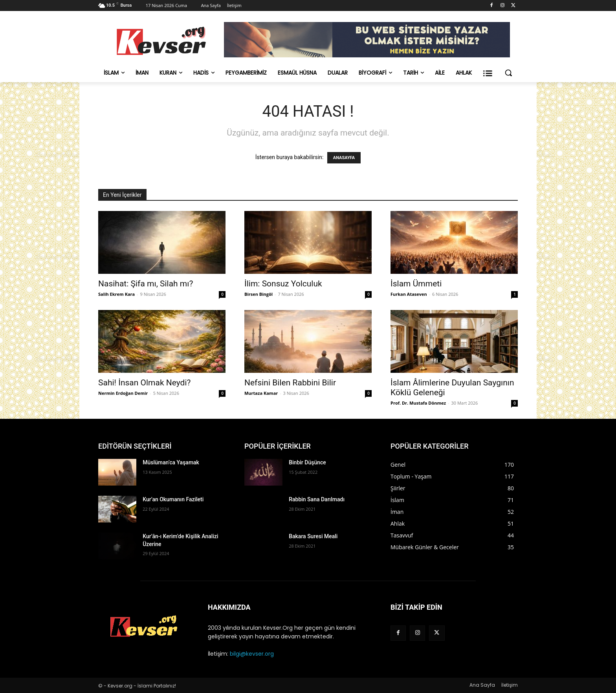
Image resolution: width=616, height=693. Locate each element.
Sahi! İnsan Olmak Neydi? (144, 383)
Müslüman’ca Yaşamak (171, 462)
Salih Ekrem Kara (116, 294)
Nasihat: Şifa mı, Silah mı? (146, 284)
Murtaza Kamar (261, 393)
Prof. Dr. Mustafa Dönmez (418, 403)
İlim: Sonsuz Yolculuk (283, 284)
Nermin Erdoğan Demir (123, 393)
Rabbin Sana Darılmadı (317, 499)
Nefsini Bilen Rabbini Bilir (290, 383)
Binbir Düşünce (307, 462)
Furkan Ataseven (409, 294)
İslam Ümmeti (416, 284)
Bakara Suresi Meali (313, 536)
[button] (508, 73)
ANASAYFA (344, 158)
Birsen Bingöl (258, 294)
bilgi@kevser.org (252, 654)
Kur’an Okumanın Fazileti (173, 499)
